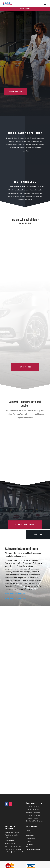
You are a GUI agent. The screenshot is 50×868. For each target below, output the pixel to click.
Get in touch (25, 367)
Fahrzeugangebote (25, 525)
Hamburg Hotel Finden (27, 471)
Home (28, 830)
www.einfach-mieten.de (16, 594)
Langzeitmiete (30, 838)
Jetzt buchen (25, 9)
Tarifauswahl (30, 836)
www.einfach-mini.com (15, 598)
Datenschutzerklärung (33, 850)
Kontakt (29, 841)
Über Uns (29, 833)
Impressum (30, 844)
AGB (28, 847)
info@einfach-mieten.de (16, 852)
